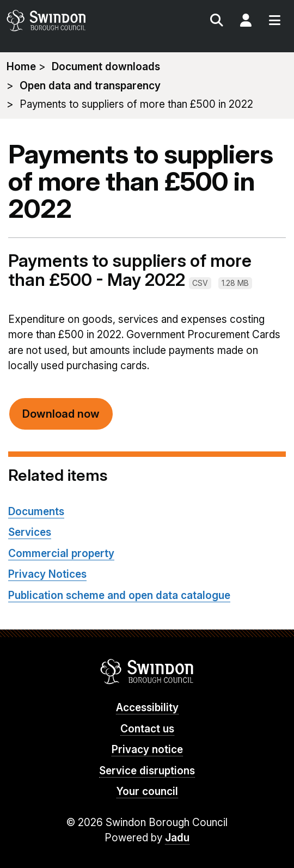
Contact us (147, 729)
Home (21, 67)
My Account (246, 22)
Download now (61, 414)
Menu (274, 22)
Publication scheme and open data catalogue (119, 595)
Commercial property (61, 554)
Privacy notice (147, 750)
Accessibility (147, 708)
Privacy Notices (47, 574)
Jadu (177, 838)
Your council (147, 791)
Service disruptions (147, 771)
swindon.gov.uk (76, 20)
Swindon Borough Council (147, 671)
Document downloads (106, 67)
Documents (36, 512)
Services (30, 532)
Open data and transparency (90, 86)
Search (217, 22)
